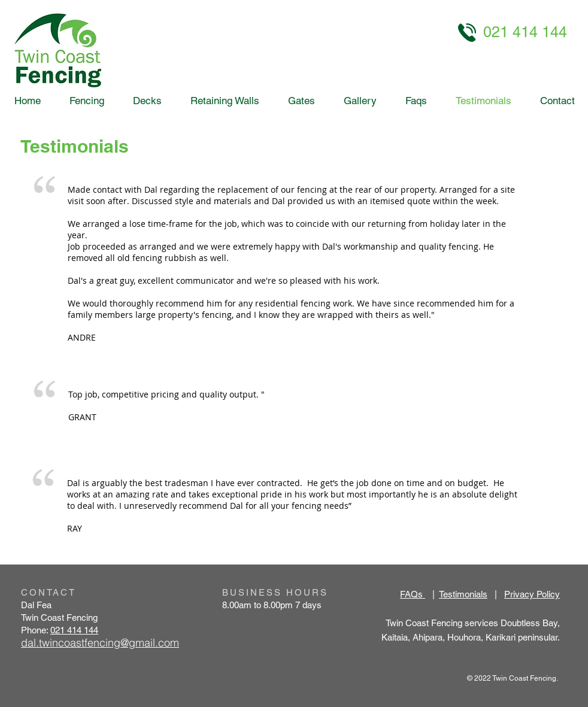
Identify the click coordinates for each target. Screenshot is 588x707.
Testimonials (463, 594)
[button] (360, 101)
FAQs (413, 594)
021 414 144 (74, 630)
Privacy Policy (532, 594)
